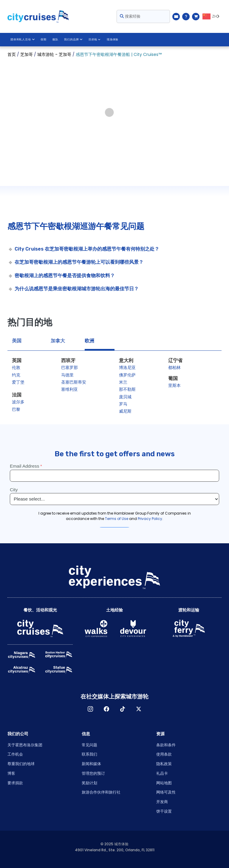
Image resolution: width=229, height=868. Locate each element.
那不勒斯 (127, 389)
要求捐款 (15, 783)
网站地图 (164, 783)
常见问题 (89, 745)
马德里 (67, 375)
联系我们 (89, 754)
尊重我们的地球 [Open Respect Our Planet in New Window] (21, 764)
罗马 (123, 404)
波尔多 (18, 402)
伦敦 (16, 367)
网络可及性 (166, 792)
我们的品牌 (73, 39)
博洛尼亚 (127, 367)
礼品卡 (162, 773)
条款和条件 (166, 745)
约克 (16, 375)
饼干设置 (164, 811)
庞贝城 (125, 397)
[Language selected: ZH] (212, 16)
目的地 (94, 39)
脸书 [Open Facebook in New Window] (106, 709)
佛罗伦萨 (127, 375)
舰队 (55, 39)
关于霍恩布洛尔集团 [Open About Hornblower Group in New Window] (25, 745)
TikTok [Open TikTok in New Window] (123, 709)
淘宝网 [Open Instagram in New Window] (90, 709)
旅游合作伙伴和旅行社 (101, 792)
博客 (11, 773)
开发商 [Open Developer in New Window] (162, 802)
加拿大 (58, 341)
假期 (43, 39)
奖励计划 (89, 783)
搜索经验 (130, 16)
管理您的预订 (93, 773)
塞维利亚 (69, 389)
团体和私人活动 (22, 39)
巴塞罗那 (69, 367)
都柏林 (174, 367)
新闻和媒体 (91, 764)
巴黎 (16, 409)
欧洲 (89, 341)
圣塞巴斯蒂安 (74, 382)
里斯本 (174, 385)
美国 (17, 341)
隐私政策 (164, 764)
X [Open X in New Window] (139, 709)
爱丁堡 (18, 382)
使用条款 (164, 754)
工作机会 (15, 754)
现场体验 (112, 39)
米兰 (123, 382)
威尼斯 (125, 411)
